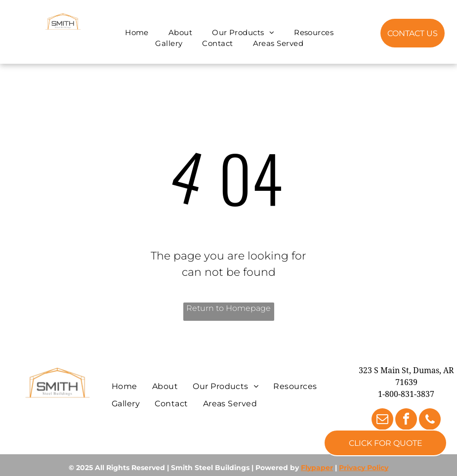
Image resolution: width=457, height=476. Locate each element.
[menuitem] (137, 33)
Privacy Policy (364, 468)
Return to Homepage (228, 308)
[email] (382, 420)
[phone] (430, 420)
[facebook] (406, 420)
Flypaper (317, 468)
